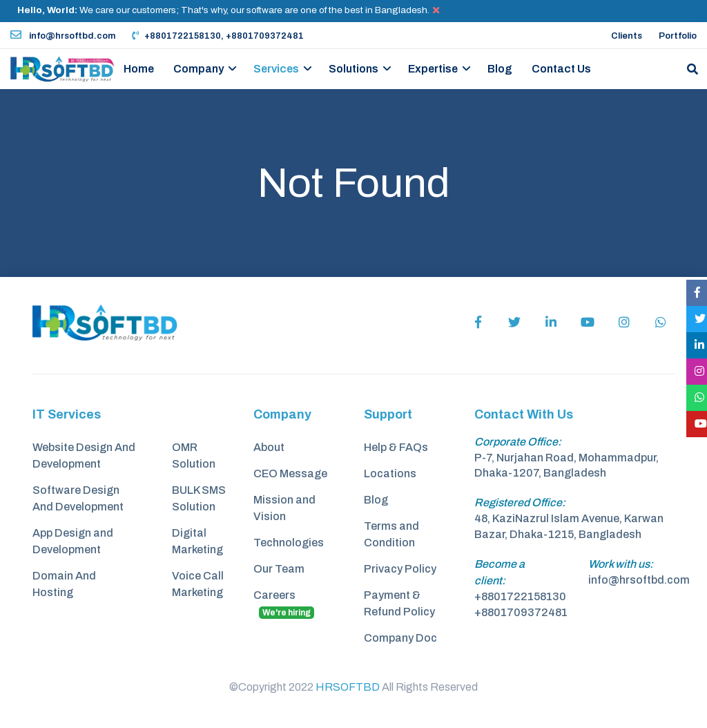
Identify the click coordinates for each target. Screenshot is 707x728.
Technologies (289, 543)
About (269, 447)
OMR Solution (194, 456)
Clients (627, 36)
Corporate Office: (518, 442)
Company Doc (400, 638)
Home (139, 69)
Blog (500, 69)
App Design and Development (73, 541)
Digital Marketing (197, 541)
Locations (390, 473)
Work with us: (621, 564)
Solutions (353, 69)
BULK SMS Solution (199, 498)
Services (276, 69)
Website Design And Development (84, 456)
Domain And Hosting (64, 584)
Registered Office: (520, 502)
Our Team (279, 569)
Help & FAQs (396, 447)
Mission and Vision (284, 508)
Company (198, 69)
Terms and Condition (391, 534)
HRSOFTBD (348, 687)
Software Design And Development (78, 498)
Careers (284, 604)
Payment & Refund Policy (399, 603)
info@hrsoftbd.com (63, 36)
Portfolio (678, 36)
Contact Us (561, 69)
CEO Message (290, 473)
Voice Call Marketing (198, 584)
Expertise (433, 69)
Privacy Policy (400, 569)
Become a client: (500, 572)
